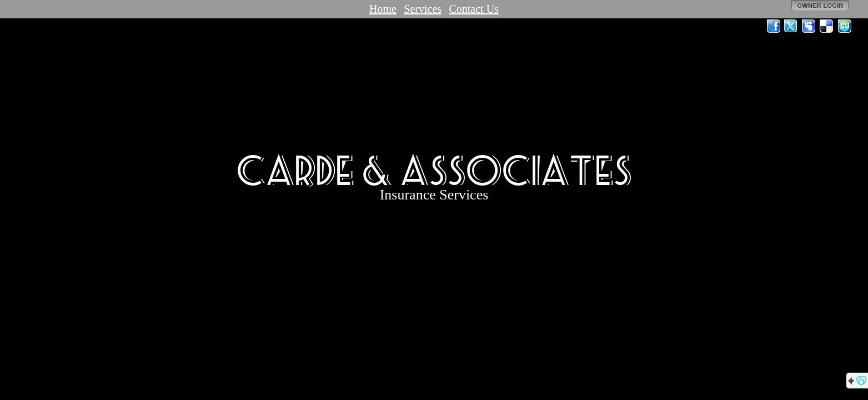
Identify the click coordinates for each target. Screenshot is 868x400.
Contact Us (473, 9)
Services (423, 9)
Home (383, 9)
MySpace (809, 26)
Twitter (791, 26)
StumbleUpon (845, 26)
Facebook (774, 26)
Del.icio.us (827, 26)
